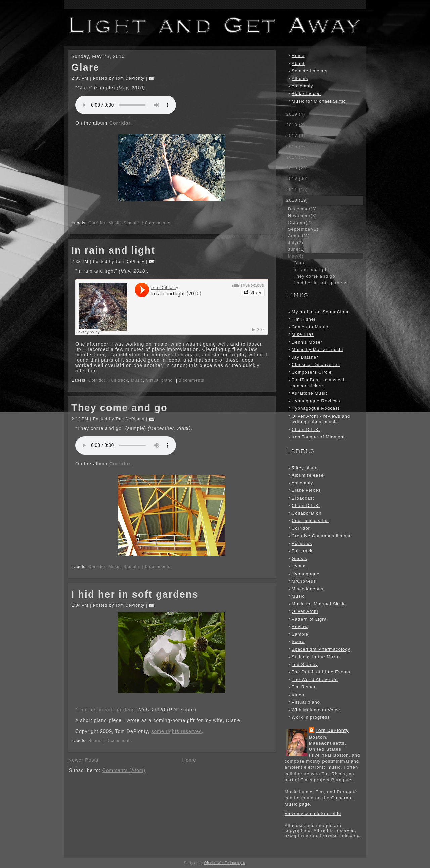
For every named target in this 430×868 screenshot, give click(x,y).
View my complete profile (313, 813)
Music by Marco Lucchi (317, 349)
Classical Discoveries (316, 365)
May (296, 256)
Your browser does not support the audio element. (126, 105)
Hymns (299, 566)
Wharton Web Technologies (224, 863)
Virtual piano (160, 380)
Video (298, 695)
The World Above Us (315, 680)
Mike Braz (303, 334)
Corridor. (121, 123)
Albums (300, 78)
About (298, 63)
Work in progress (311, 717)
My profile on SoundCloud (321, 312)
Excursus (302, 543)
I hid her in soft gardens (135, 594)
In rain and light (113, 250)
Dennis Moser (307, 342)
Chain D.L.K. (306, 429)
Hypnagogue (306, 574)
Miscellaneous (308, 589)
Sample (131, 223)
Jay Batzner (305, 357)
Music (114, 223)
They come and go (119, 408)
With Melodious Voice (316, 710)
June (296, 249)
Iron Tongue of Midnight (318, 437)
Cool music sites (310, 521)
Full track (118, 380)
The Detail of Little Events (321, 672)
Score (94, 741)
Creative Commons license (322, 536)
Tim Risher (304, 319)
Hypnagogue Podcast (315, 408)
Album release (308, 475)
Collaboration (307, 513)
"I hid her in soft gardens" (106, 710)
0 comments (158, 223)
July (296, 243)
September (303, 229)
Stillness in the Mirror (316, 657)
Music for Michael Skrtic (319, 101)
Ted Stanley (305, 664)
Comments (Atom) (124, 770)
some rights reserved (177, 731)
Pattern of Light (309, 619)
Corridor (97, 223)
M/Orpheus (304, 581)
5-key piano (305, 468)
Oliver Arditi (305, 611)
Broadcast (303, 498)
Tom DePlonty (332, 730)
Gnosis (299, 559)
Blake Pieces (306, 94)
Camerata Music (310, 327)
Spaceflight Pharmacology (321, 649)
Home (189, 760)
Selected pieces (310, 71)
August (299, 236)
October (300, 222)
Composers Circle (312, 372)
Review (300, 626)
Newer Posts (83, 760)
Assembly (302, 86)
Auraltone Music (310, 393)
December (303, 209)
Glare (85, 67)
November (303, 216)
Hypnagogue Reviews (316, 401)
